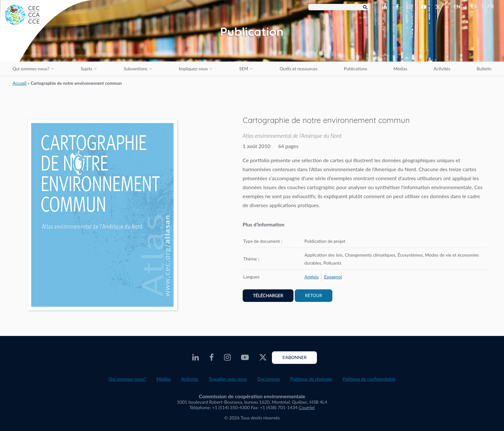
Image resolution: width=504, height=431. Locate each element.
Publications (355, 69)
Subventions (135, 69)
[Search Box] (339, 7)
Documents (269, 379)
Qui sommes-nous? (31, 69)
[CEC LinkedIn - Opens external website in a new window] (386, 7)
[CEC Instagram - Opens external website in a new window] (411, 7)
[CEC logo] (48, 48)
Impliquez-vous (193, 69)
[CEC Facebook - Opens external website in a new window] (398, 7)
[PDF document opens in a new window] (102, 216)
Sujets (86, 69)
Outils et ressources (299, 69)
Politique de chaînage (311, 379)
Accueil (19, 83)
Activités (442, 69)
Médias (400, 69)
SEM (244, 69)
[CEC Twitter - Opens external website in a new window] (439, 7)
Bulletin (484, 69)
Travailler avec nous (228, 379)
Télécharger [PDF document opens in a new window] (268, 295)
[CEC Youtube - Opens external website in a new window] (425, 7)
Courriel (307, 407)
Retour (314, 295)
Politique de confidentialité (369, 379)
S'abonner (294, 357)
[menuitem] (454, 6)
